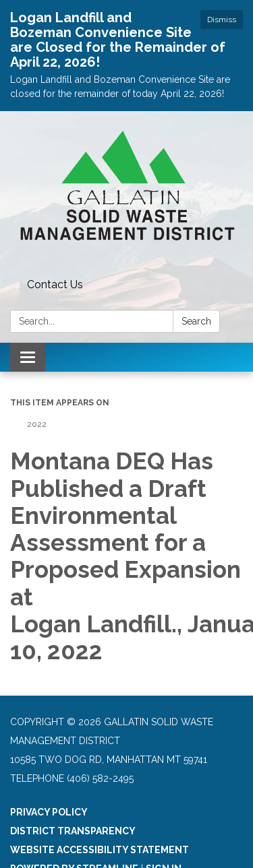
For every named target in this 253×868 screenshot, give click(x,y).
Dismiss (222, 20)
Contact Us (55, 285)
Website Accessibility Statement (100, 850)
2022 (37, 424)
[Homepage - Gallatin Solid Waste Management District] (126, 192)
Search (196, 321)
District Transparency (73, 831)
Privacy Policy (49, 812)
